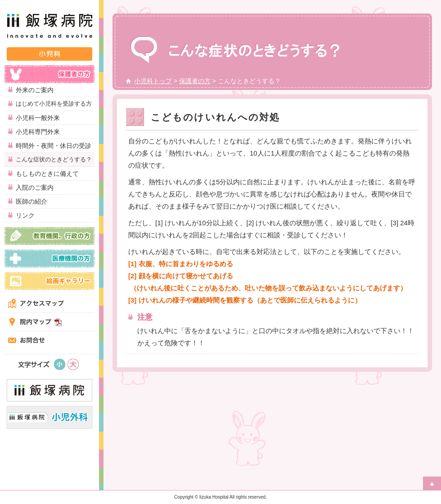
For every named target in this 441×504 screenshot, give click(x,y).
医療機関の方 (49, 259)
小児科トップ (153, 81)
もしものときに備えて (47, 174)
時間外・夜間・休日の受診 (54, 146)
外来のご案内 (35, 90)
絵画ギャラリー (49, 281)
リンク (25, 215)
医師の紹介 (31, 201)
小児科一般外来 (38, 118)
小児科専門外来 (38, 132)
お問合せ (49, 340)
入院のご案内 (35, 187)
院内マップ (49, 322)
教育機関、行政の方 (49, 236)
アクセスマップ (49, 303)
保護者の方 (49, 74)
